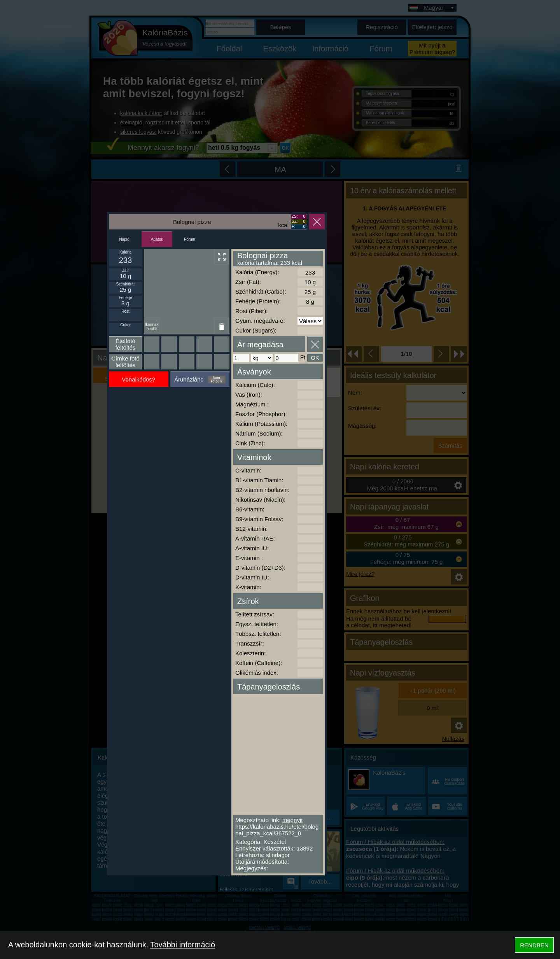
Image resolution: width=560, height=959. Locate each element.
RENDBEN (534, 945)
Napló (124, 239)
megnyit (293, 820)
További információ (183, 945)
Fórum (190, 239)
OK (315, 358)
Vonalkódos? (138, 379)
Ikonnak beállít (151, 327)
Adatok (157, 239)
